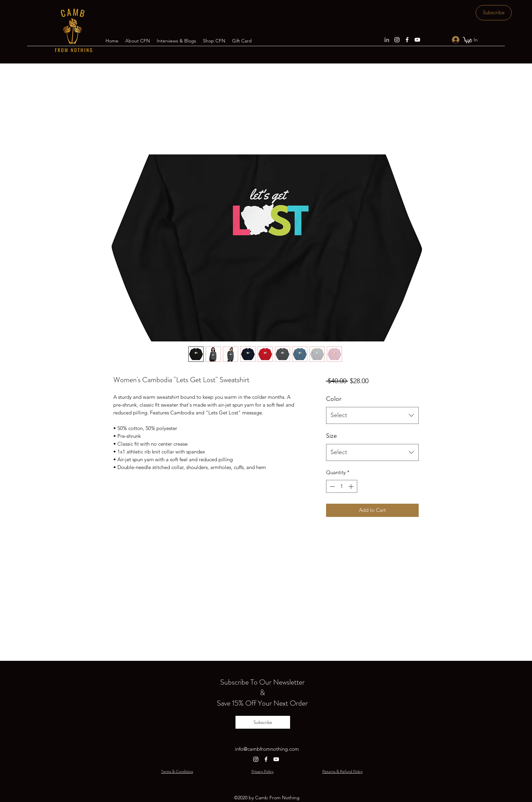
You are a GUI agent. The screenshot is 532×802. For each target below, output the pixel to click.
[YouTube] (417, 40)
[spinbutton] (341, 487)
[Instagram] (397, 40)
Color (334, 399)
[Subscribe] (494, 13)
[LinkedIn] (387, 40)
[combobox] (372, 415)
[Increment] (352, 487)
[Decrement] (332, 487)
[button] (467, 40)
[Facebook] (407, 40)
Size (331, 436)
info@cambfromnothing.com (267, 749)
